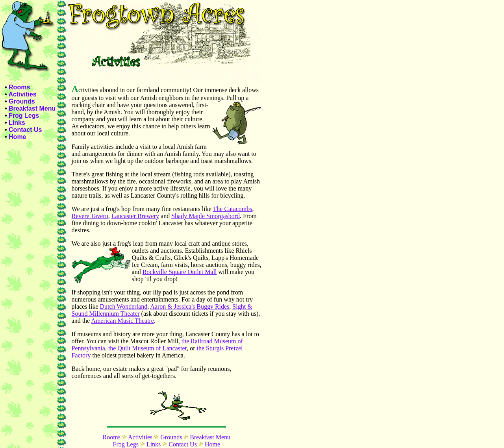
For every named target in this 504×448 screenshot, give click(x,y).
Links (17, 123)
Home (17, 137)
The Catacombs (233, 209)
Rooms (19, 87)
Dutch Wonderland (124, 306)
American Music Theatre (122, 321)
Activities (22, 94)
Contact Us (25, 130)
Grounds (22, 101)
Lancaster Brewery (135, 216)
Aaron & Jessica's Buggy (183, 306)
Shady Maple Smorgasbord (206, 216)
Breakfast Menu (32, 108)
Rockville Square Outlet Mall (180, 272)
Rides (222, 306)
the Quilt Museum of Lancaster (147, 348)
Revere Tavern (90, 216)
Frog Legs (24, 116)
